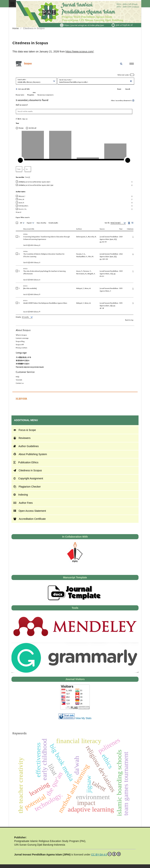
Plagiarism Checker (27, 487)
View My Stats (83, 718)
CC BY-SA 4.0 (106, 854)
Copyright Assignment (28, 478)
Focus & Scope (25, 430)
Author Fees (23, 503)
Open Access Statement (30, 511)
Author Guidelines (26, 446)
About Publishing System (30, 454)
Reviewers (22, 438)
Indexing (21, 495)
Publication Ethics (26, 462)
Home (16, 28)
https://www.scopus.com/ (80, 52)
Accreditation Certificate (30, 519)
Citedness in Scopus (28, 470)
